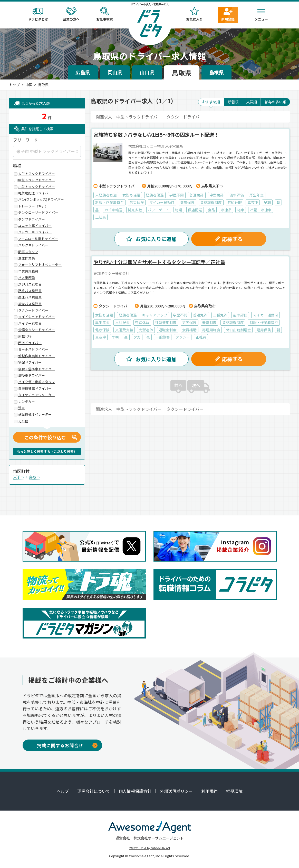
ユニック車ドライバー (35, 226)
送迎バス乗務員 (30, 285)
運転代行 (25, 337)
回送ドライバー (30, 343)
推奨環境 (234, 791)
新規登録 (228, 14)
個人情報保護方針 (135, 791)
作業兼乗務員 (28, 271)
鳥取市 (34, 477)
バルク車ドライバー (33, 245)
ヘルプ (63, 791)
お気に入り (195, 14)
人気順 (252, 102)
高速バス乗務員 (30, 297)
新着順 (233, 102)
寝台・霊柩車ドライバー (37, 369)
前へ (178, 390)
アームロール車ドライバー (38, 239)
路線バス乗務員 (30, 291)
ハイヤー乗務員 (30, 323)
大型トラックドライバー (37, 174)
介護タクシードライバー (37, 330)
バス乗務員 (27, 278)
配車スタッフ (28, 252)
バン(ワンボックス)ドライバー (41, 200)
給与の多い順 (275, 102)
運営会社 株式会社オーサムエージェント (150, 838)
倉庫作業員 (27, 258)
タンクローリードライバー (38, 213)
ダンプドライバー (32, 219)
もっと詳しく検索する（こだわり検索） (47, 451)
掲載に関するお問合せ (67, 745)
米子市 (18, 477)
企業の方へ (71, 14)
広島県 (83, 72)
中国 (29, 85)
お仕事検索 (105, 14)
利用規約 (209, 791)
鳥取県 (182, 72)
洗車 (22, 408)
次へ (196, 390)
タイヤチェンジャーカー (36, 395)
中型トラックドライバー (139, 117)
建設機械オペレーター (35, 415)
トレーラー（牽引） (33, 206)
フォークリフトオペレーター (40, 265)
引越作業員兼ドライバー (37, 356)
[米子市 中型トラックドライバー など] (47, 151)
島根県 (216, 72)
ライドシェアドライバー (37, 317)
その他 (23, 421)
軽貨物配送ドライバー (35, 193)
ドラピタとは (38, 14)
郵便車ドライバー (32, 376)
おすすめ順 (211, 102)
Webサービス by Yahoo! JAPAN (150, 848)
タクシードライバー (185, 117)
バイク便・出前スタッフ (37, 382)
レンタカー (27, 402)
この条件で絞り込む (45, 437)
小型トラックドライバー (37, 187)
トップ (14, 85)
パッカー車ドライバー (35, 232)
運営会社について (94, 791)
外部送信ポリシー (176, 791)
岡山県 (115, 72)
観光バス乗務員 (30, 304)
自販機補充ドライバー (35, 389)
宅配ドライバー (30, 362)
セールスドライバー (33, 349)
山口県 (147, 72)
